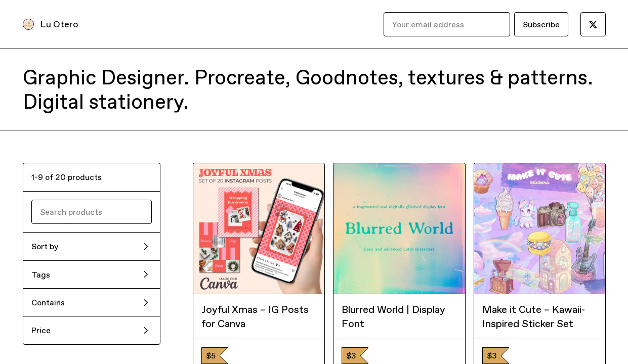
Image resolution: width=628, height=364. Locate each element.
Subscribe (541, 24)
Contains (48, 302)
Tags (41, 275)
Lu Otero (59, 24)
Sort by (45, 246)
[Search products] (92, 212)
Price (41, 330)
